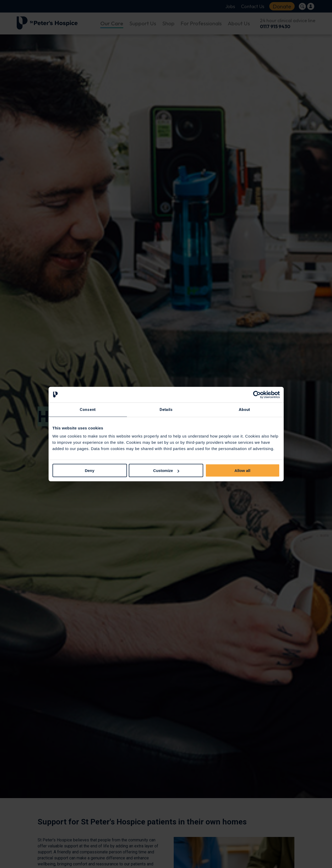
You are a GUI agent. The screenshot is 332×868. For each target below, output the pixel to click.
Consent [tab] (88, 409)
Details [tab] (166, 409)
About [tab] (244, 409)
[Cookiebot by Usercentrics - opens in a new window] (257, 394)
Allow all (243, 471)
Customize (166, 471)
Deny (90, 471)
